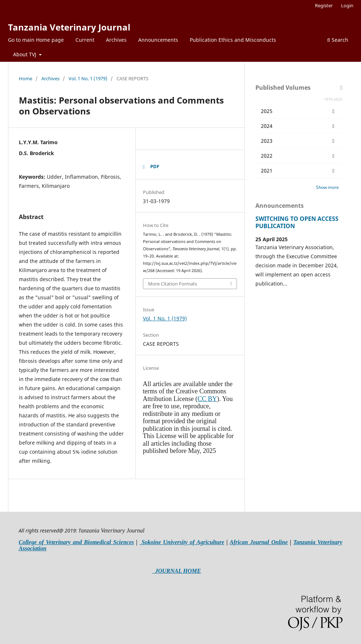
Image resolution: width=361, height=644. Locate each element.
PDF (155, 166)
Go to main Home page (36, 40)
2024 (299, 126)
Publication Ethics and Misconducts (233, 40)
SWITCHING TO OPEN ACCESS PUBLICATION (297, 222)
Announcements (158, 40)
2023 (299, 141)
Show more (327, 187)
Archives (116, 40)
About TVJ (25, 54)
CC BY (207, 399)
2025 (299, 111)
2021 (299, 171)
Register (324, 5)
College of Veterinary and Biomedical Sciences (76, 542)
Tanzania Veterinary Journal (69, 27)
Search (338, 40)
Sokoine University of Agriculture (182, 542)
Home (26, 78)
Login (347, 5)
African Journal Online (259, 542)
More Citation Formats (173, 284)
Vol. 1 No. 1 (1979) (88, 78)
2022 (299, 156)
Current (85, 40)
